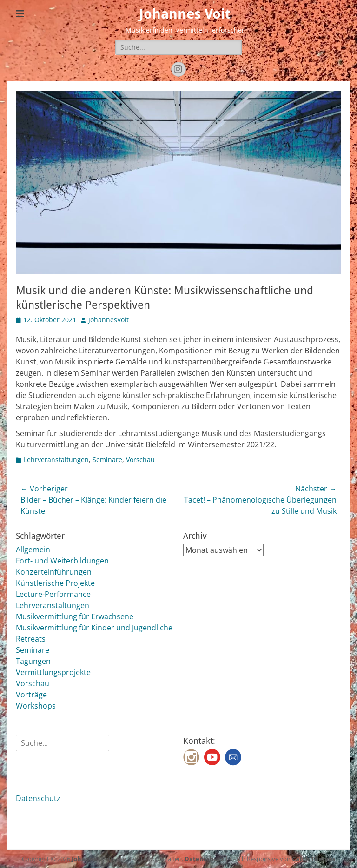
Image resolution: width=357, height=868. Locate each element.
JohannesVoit (109, 320)
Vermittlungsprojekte (53, 672)
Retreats (31, 639)
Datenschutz (38, 798)
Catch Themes (314, 859)
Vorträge (31, 695)
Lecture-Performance (53, 594)
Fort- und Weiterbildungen (62, 561)
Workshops (36, 706)
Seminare (107, 460)
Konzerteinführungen (54, 572)
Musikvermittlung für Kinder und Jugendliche (94, 628)
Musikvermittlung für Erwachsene (75, 616)
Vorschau (140, 460)
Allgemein (33, 550)
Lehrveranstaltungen (56, 460)
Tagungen (33, 661)
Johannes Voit (185, 14)
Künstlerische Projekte (55, 583)
